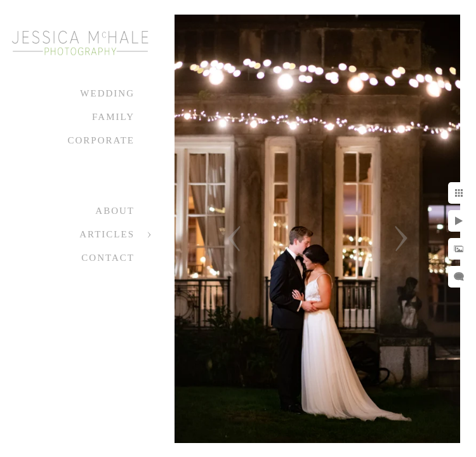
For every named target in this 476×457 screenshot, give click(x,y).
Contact (108, 258)
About (115, 211)
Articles (107, 234)
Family (113, 117)
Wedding (107, 93)
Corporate (101, 140)
